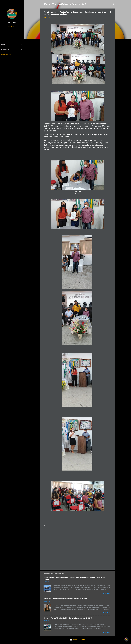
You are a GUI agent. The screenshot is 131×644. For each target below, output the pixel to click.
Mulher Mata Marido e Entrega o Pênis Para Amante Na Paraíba (65, 599)
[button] (110, 12)
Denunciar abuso (6, 54)
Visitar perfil (12, 26)
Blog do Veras (12, 22)
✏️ (126, 639)
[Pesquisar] (114, 5)
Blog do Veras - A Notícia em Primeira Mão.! (65, 4)
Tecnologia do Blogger (77, 640)
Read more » (107, 593)
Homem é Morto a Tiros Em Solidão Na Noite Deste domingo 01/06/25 (68, 618)
